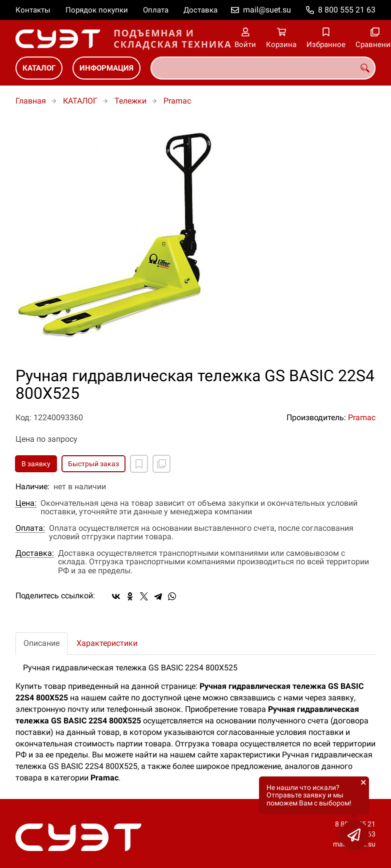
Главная (31, 101)
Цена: (26, 503)
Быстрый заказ (93, 464)
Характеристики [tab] (107, 643)
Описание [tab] (41, 643)
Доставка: (35, 553)
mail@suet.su (267, 10)
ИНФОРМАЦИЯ (106, 68)
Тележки (130, 101)
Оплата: (30, 528)
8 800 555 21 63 (347, 10)
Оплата (156, 10)
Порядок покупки (97, 10)
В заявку (36, 464)
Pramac (177, 101)
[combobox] (263, 68)
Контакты (33, 10)
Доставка (200, 10)
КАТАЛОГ (39, 68)
